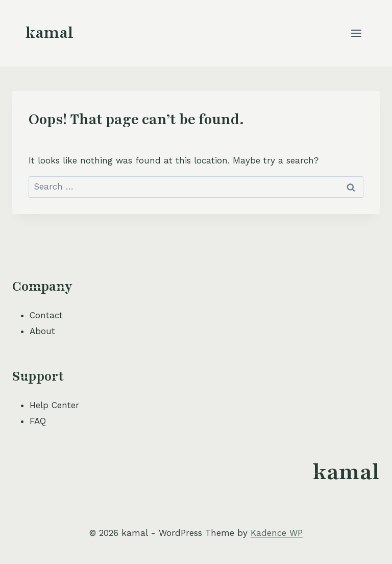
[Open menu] (356, 33)
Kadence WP (277, 533)
